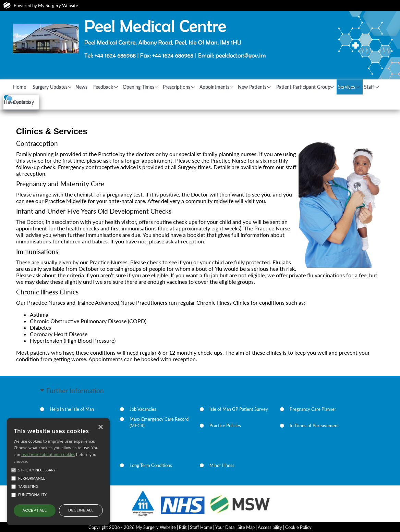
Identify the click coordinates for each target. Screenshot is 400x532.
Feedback (117, 87)
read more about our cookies (48, 454)
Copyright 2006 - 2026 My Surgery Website (132, 527)
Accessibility (270, 527)
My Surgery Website (58, 5)
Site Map (246, 527)
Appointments (236, 87)
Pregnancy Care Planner (313, 408)
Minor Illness (222, 465)
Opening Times (154, 87)
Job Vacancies (143, 408)
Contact (48, 101)
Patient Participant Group (328, 87)
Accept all (35, 510)
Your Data (225, 527)
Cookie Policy (298, 527)
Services (375, 87)
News (92, 87)
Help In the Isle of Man (72, 408)
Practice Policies (225, 425)
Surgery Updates (56, 87)
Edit (183, 527)
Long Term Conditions (151, 465)
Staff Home (201, 527)
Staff (22, 101)
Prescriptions (196, 87)
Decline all (81, 510)
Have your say (60, 114)
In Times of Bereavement (314, 425)
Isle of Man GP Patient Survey (239, 408)
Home (23, 87)
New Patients (277, 87)
